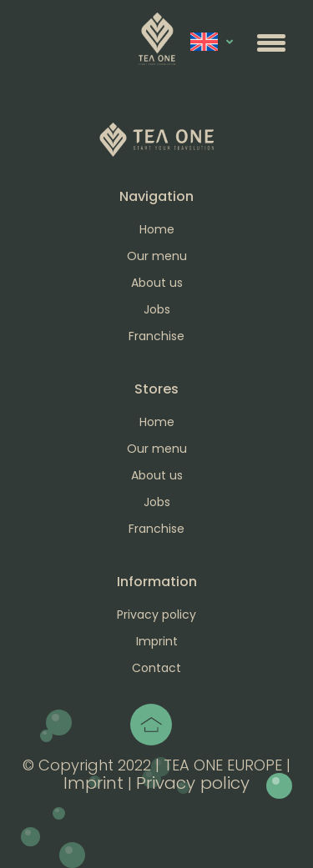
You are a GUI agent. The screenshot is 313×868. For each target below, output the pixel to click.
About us (157, 283)
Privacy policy (156, 615)
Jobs (157, 309)
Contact (156, 668)
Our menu (157, 256)
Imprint (157, 641)
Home (157, 229)
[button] (271, 42)
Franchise (156, 336)
